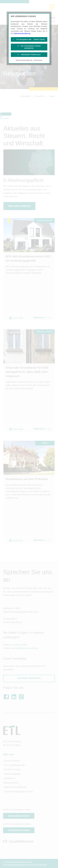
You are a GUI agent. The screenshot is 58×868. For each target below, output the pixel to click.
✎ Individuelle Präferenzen (29, 55)
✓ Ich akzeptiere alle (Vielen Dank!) (29, 39)
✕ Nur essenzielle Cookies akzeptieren (29, 47)
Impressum (38, 60)
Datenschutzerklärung (22, 33)
